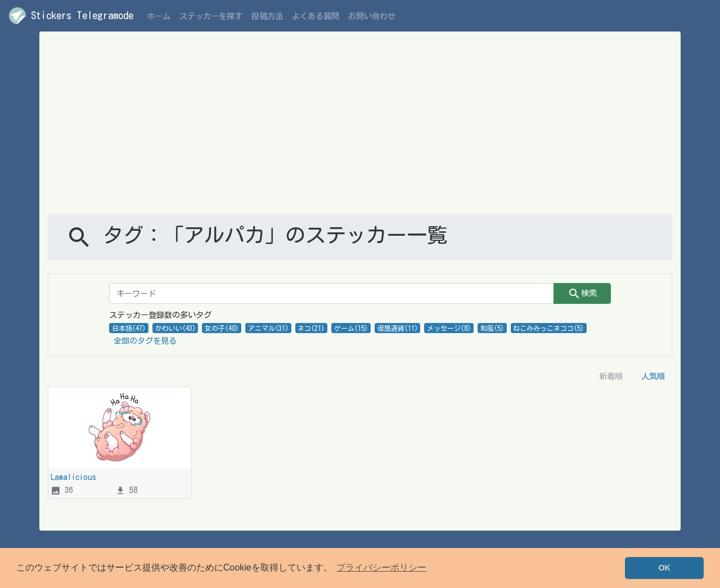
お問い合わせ (372, 16)
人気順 (653, 376)
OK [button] (664, 568)
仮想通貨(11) (398, 328)
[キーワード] (332, 293)
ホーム (159, 16)
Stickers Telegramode (71, 16)
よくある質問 (316, 16)
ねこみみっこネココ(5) (548, 328)
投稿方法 (267, 16)
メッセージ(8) (449, 328)
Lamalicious (73, 477)
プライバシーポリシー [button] (381, 567)
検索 (582, 294)
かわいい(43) (175, 328)
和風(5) (492, 328)
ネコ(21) (311, 328)
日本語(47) (129, 328)
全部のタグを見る (145, 341)
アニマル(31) (268, 328)
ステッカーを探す (211, 16)
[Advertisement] (360, 129)
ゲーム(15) (351, 328)
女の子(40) (222, 328)
